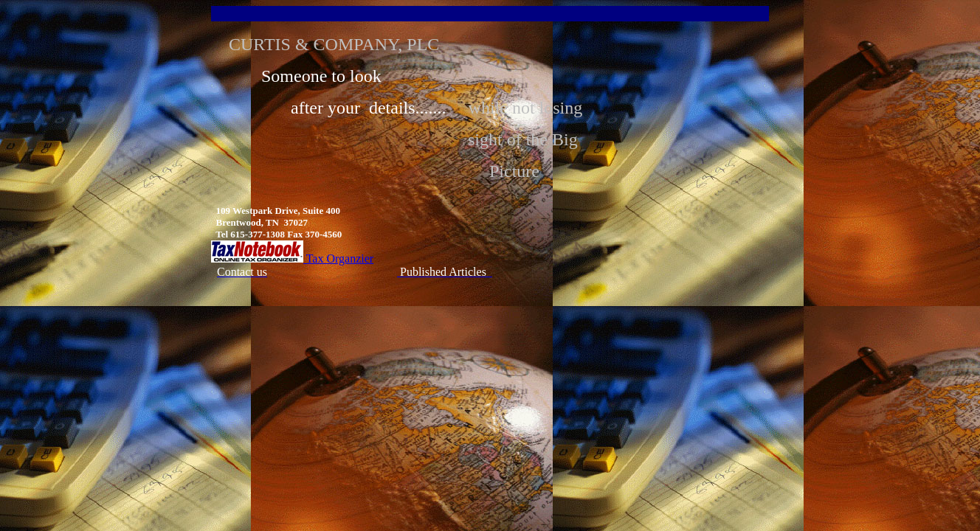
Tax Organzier (292, 258)
